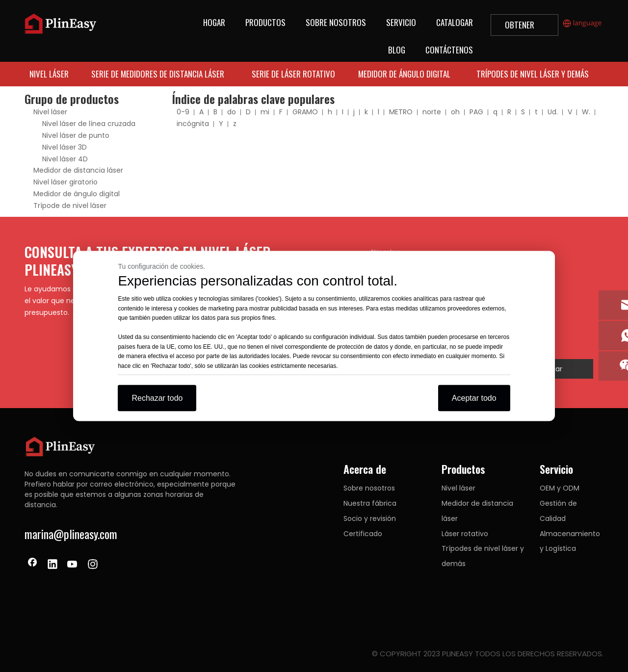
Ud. (553, 112)
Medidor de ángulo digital (77, 194)
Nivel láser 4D (65, 159)
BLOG (397, 50)
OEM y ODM (560, 488)
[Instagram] (93, 565)
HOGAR (214, 22)
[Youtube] (73, 565)
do (232, 112)
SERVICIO (401, 22)
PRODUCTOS (265, 22)
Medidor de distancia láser (78, 170)
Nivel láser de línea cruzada (89, 124)
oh (455, 112)
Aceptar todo (474, 398)
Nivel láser (50, 112)
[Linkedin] (52, 565)
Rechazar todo (157, 398)
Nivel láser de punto (76, 135)
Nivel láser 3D (65, 147)
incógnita (193, 124)
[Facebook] (32, 565)
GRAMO (305, 112)
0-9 (183, 112)
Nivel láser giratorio (65, 182)
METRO (401, 112)
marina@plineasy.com (71, 534)
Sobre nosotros (369, 488)
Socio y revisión (370, 518)
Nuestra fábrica (370, 503)
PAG (476, 112)
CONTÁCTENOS (449, 50)
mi (265, 112)
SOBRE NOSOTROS (336, 22)
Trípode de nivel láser (70, 206)
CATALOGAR (455, 22)
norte (432, 112)
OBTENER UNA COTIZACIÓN (524, 27)
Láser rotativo (465, 534)
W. (586, 112)
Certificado (363, 534)
